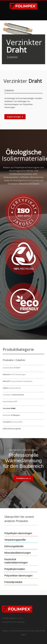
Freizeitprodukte (13, 582)
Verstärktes (13, 395)
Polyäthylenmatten (15, 569)
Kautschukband (10, 401)
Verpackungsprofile (15, 540)
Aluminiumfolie (13, 422)
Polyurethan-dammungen (18, 576)
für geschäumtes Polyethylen (18, 381)
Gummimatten (12, 368)
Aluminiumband (12, 388)
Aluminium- (11, 415)
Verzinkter (9, 408)
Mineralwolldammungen (18, 553)
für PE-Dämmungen (14, 374)
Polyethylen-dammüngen (18, 533)
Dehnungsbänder (14, 546)
